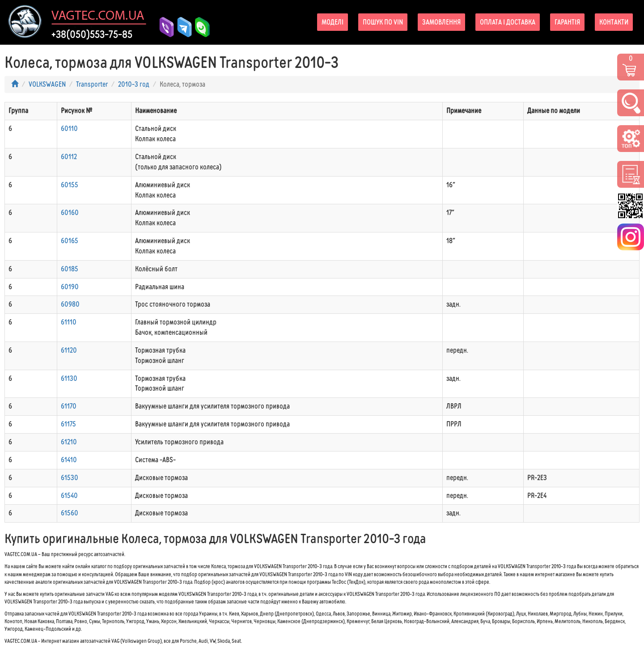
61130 (69, 378)
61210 (69, 442)
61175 (68, 424)
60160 (70, 213)
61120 (69, 350)
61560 (70, 513)
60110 (69, 129)
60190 (70, 287)
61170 (69, 406)
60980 (70, 304)
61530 (70, 478)
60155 (70, 185)
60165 (70, 241)
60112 (69, 157)
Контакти (614, 22)
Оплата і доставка (508, 22)
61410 (69, 460)
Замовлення (441, 22)
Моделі (333, 22)
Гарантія (567, 22)
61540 (69, 496)
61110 (69, 322)
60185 (70, 269)
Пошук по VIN (383, 22)
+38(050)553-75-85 (92, 34)
